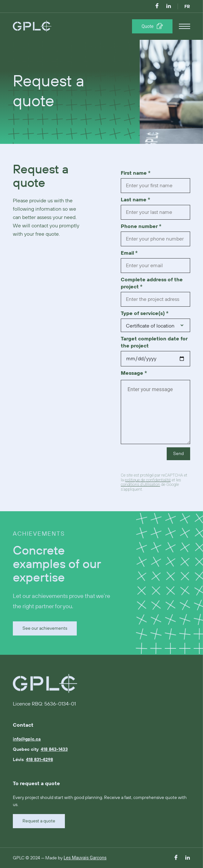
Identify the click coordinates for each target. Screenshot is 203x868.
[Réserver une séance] (152, 26)
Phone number (141, 226)
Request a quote (39, 821)
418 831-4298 (40, 760)
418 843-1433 (54, 750)
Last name (135, 200)
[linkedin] (169, 6)
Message (134, 373)
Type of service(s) (145, 313)
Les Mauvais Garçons (85, 858)
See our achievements (45, 628)
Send (178, 454)
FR (187, 7)
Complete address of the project (152, 283)
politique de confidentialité (148, 480)
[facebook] (157, 6)
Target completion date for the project (154, 342)
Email (129, 253)
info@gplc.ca (27, 739)
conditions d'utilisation (140, 484)
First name (136, 173)
